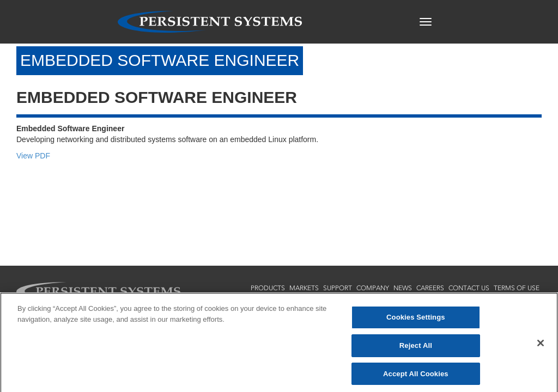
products (268, 288)
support (338, 288)
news (403, 288)
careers (430, 288)
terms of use (517, 288)
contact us (469, 288)
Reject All (416, 348)
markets (304, 288)
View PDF (33, 156)
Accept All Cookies (416, 376)
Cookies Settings (416, 320)
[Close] (541, 346)
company (373, 288)
